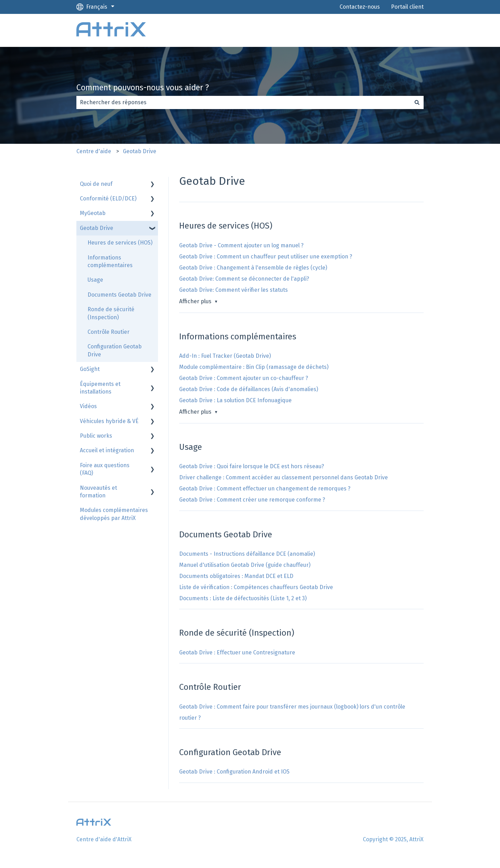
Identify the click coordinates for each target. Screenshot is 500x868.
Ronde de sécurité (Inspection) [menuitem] (111, 313)
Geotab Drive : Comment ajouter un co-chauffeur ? (244, 378)
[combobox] (243, 102)
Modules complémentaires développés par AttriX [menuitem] (114, 514)
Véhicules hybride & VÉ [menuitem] (109, 421)
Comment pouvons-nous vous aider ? (143, 88)
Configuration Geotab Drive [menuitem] (115, 350)
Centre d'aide (94, 151)
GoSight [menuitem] (90, 369)
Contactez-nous (360, 7)
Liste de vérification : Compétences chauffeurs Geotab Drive (256, 587)
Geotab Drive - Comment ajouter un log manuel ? (241, 245)
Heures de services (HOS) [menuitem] (120, 243)
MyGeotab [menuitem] (93, 213)
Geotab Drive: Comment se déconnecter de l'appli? (244, 279)
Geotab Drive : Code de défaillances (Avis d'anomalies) (249, 389)
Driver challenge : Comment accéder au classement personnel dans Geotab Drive (284, 477)
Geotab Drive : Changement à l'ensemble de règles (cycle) (253, 268)
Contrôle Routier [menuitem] (109, 332)
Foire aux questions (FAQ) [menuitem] (105, 469)
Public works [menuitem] (96, 436)
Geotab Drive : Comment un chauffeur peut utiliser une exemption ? (266, 257)
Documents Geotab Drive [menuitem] (119, 295)
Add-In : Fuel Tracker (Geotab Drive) (225, 356)
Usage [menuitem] (95, 280)
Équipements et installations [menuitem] (100, 388)
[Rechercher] (417, 102)
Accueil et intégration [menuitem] (107, 450)
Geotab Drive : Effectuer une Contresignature (237, 652)
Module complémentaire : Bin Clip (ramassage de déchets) (254, 367)
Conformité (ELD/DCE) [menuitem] (108, 199)
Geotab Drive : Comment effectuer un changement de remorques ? (265, 489)
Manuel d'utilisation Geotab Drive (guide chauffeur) (245, 565)
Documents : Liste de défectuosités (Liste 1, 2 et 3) (243, 598)
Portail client (407, 7)
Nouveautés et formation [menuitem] (98, 492)
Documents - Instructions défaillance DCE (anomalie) (247, 554)
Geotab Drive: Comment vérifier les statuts (234, 290)
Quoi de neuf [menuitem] (96, 184)
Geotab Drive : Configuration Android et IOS (234, 772)
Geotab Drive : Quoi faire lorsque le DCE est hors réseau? (252, 466)
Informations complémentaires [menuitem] (110, 261)
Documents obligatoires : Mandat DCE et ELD (236, 576)
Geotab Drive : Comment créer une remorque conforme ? (252, 500)
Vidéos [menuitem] (88, 406)
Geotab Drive (140, 151)
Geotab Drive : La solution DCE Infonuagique (235, 400)
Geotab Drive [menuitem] (97, 228)
